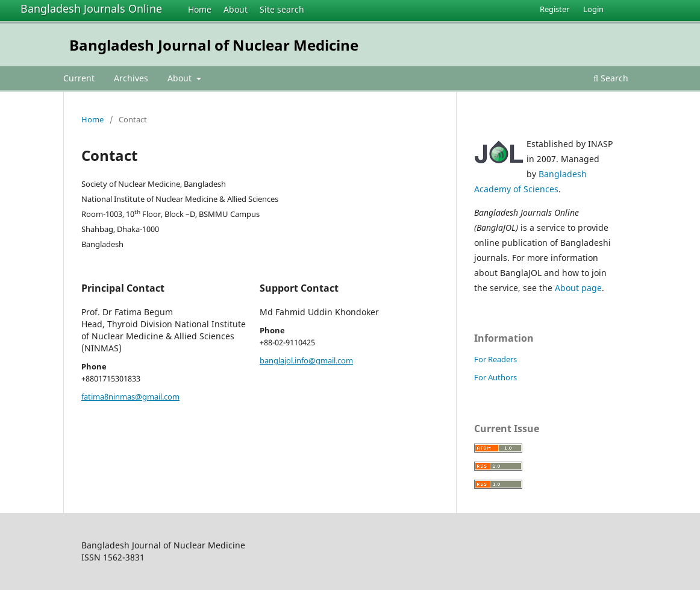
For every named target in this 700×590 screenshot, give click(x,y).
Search (611, 78)
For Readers (495, 359)
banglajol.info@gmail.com (306, 360)
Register (555, 9)
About (236, 9)
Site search (282, 9)
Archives (131, 78)
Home (200, 9)
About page (578, 288)
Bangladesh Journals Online (91, 8)
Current (79, 78)
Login (593, 9)
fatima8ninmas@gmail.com (130, 397)
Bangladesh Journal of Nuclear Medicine (214, 45)
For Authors (495, 377)
